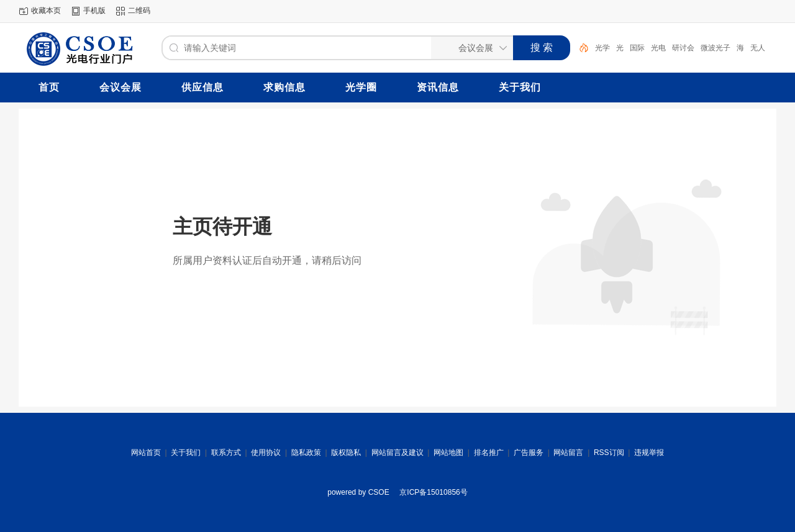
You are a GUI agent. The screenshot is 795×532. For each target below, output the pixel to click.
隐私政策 (306, 453)
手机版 (94, 11)
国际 (637, 48)
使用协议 (266, 453)
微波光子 (715, 48)
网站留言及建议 (397, 453)
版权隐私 (346, 453)
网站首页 (146, 453)
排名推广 (489, 453)
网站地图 (448, 453)
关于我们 (186, 453)
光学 (602, 48)
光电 (658, 48)
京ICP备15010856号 (433, 492)
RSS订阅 (609, 453)
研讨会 (683, 48)
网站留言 (568, 453)
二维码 (139, 11)
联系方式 (226, 453)
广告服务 (529, 453)
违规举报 (649, 453)
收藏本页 (46, 11)
